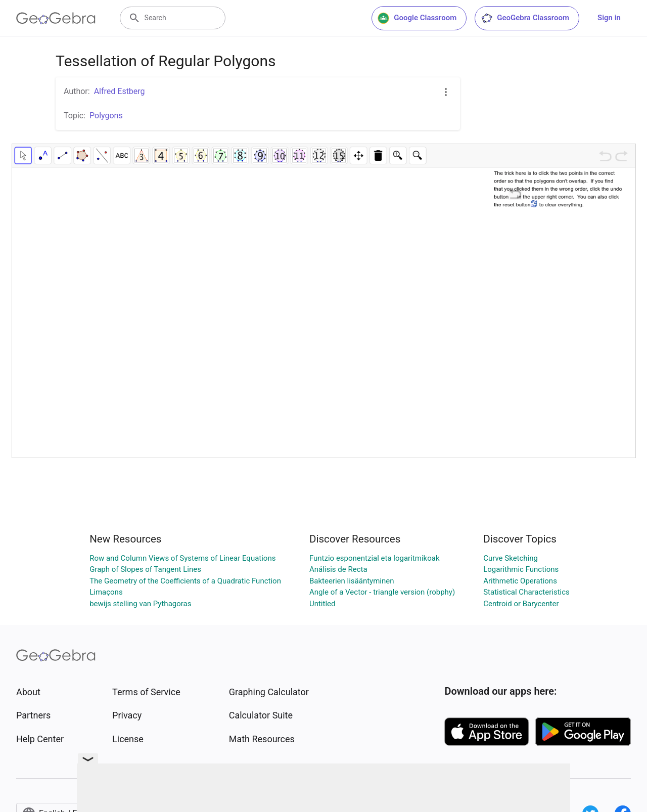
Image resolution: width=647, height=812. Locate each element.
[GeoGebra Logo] (56, 18)
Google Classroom (417, 18)
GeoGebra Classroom (525, 18)
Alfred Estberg (120, 91)
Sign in (609, 18)
